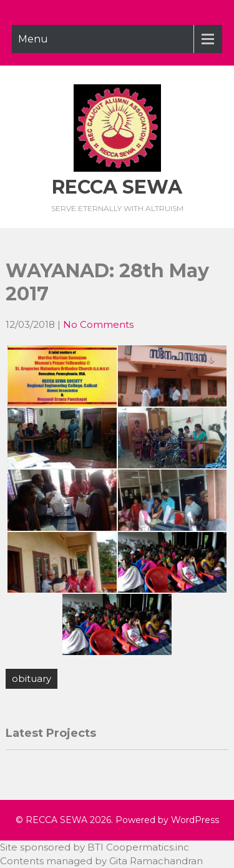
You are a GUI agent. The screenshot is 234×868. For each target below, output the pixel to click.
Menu (33, 39)
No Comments (98, 324)
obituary (32, 678)
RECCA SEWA (117, 187)
